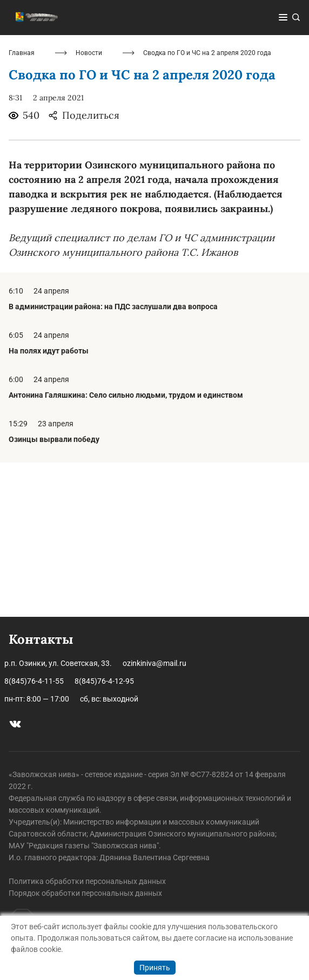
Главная (22, 207)
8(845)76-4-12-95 (104, 681)
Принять (155, 968)
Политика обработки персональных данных (87, 881)
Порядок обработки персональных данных (85, 893)
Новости (89, 207)
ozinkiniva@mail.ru (154, 663)
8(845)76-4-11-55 (34, 681)
